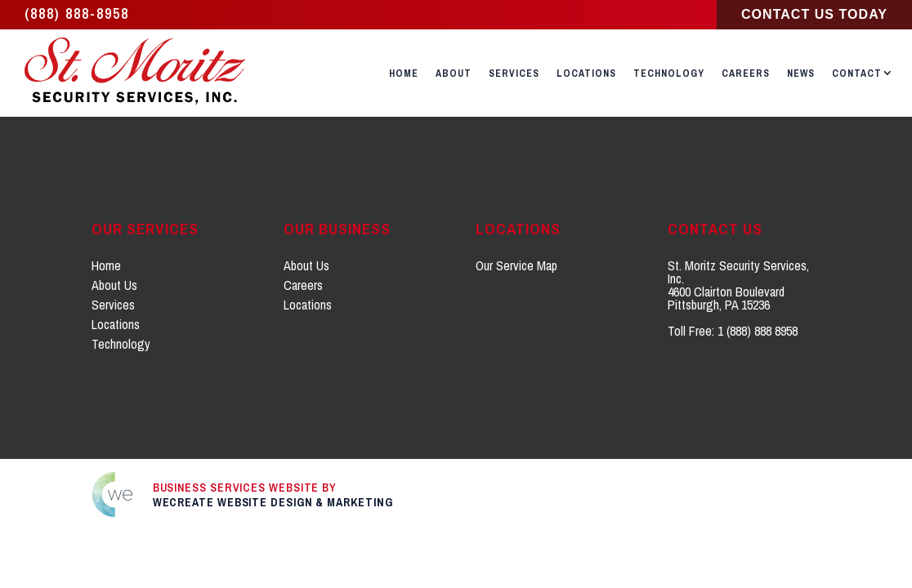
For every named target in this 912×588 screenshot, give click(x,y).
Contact (857, 73)
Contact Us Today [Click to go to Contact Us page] (814, 14)
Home (404, 73)
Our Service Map (516, 265)
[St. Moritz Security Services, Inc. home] (137, 73)
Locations (586, 73)
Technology (669, 73)
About (454, 73)
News (801, 73)
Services (514, 73)
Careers (746, 73)
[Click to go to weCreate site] (456, 494)
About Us (114, 285)
